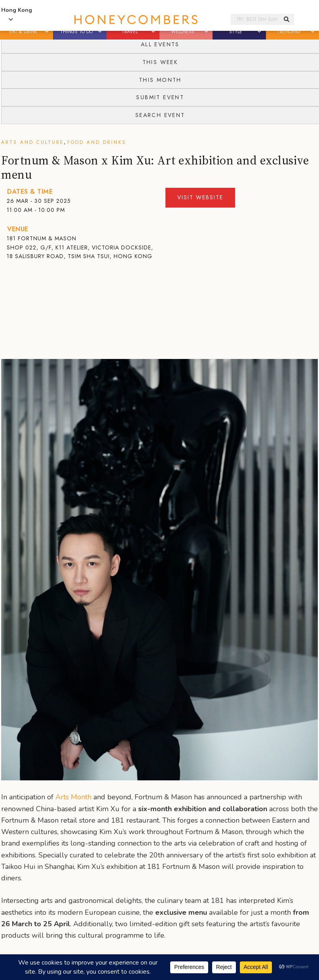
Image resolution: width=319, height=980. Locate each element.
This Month (160, 80)
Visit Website (200, 197)
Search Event (160, 115)
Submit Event (160, 97)
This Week (160, 62)
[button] (47, 32)
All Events (160, 44)
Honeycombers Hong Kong (136, 20)
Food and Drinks (97, 142)
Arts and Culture (33, 142)
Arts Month (73, 797)
